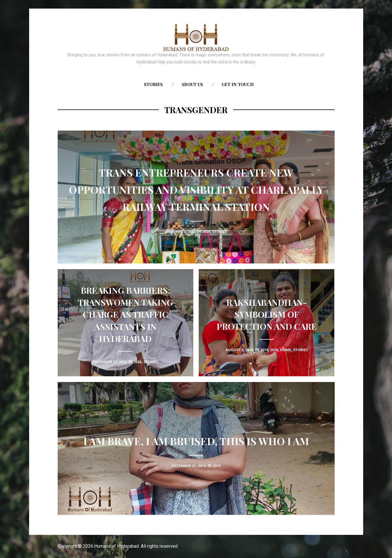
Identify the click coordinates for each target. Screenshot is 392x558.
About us (192, 84)
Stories (153, 84)
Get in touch (238, 84)
